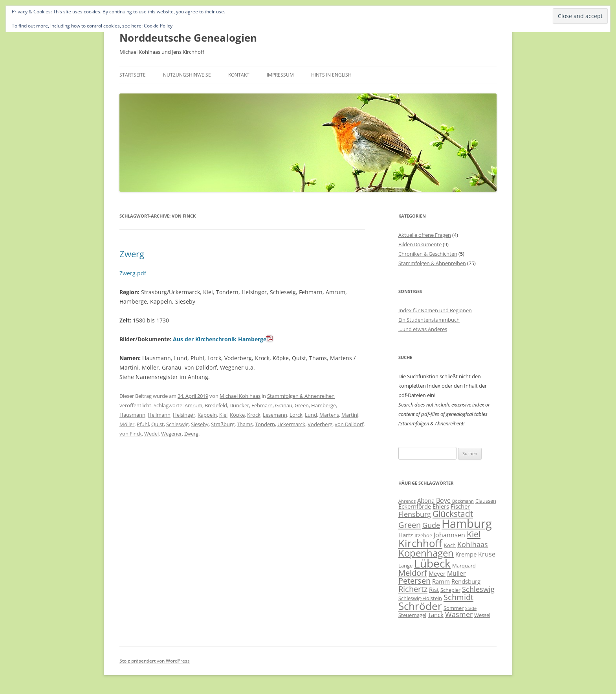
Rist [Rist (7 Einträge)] (434, 590)
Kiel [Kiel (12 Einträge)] (474, 534)
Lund (311, 415)
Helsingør (184, 415)
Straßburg (223, 424)
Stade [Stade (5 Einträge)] (471, 608)
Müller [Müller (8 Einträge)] (456, 573)
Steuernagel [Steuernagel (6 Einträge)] (412, 615)
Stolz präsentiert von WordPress (155, 661)
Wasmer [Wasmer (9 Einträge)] (459, 614)
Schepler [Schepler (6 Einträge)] (450, 590)
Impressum (280, 75)
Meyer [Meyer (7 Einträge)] (437, 573)
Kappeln (207, 415)
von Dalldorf (349, 424)
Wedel (151, 434)
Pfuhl (143, 424)
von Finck (131, 434)
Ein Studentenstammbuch (429, 320)
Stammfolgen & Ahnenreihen (301, 396)
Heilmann (159, 415)
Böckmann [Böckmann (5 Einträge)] (463, 501)
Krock (254, 415)
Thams (245, 424)
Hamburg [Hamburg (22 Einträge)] (467, 524)
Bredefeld (216, 405)
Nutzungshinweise (187, 75)
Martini (350, 415)
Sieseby (200, 424)
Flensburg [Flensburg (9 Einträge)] (415, 514)
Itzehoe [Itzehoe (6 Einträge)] (423, 535)
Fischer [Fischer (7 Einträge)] (460, 506)
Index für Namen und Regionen (435, 310)
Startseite (133, 75)
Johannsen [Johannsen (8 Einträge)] (449, 535)
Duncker (239, 405)
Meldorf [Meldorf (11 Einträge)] (413, 573)
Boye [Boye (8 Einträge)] (443, 500)
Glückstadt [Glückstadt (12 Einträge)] (453, 514)
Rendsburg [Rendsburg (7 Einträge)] (466, 581)
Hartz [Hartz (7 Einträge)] (406, 535)
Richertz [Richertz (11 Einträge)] (413, 589)
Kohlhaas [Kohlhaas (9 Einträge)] (473, 544)
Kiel (223, 415)
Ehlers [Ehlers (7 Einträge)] (441, 506)
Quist (158, 424)
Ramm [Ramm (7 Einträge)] (441, 581)
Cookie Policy (158, 26)
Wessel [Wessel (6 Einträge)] (482, 615)
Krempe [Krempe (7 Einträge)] (466, 554)
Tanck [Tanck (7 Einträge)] (436, 615)
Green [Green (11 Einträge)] (410, 525)
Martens (329, 415)
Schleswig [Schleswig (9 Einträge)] (478, 589)
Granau (284, 405)
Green (302, 405)
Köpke (237, 415)
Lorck (296, 415)
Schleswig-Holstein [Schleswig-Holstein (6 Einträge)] (420, 598)
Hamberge (324, 405)
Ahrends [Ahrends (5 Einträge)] (407, 501)
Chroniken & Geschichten (428, 254)
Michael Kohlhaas (240, 396)
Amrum (193, 405)
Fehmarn (262, 405)
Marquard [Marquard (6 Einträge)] (464, 566)
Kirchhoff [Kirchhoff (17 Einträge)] (420, 543)
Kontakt (239, 75)
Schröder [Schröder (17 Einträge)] (420, 606)
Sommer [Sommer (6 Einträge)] (454, 608)
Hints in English (331, 75)
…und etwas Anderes (423, 329)
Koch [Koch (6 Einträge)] (450, 545)
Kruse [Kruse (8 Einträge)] (487, 554)
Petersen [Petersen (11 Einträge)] (414, 580)
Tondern (265, 424)
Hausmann (132, 415)
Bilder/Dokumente (420, 244)
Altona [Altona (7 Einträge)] (426, 500)
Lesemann (275, 415)
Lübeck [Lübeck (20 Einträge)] (432, 563)
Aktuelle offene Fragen (425, 235)
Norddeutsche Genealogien (188, 38)
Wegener (171, 434)
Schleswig (177, 424)
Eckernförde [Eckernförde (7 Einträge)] (415, 506)
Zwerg (132, 254)
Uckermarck (291, 424)
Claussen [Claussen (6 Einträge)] (486, 501)
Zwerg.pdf (133, 273)
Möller (127, 424)
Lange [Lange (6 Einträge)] (405, 566)
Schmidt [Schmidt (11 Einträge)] (458, 597)
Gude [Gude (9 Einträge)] (431, 525)
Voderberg (320, 424)
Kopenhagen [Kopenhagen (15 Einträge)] (426, 553)
